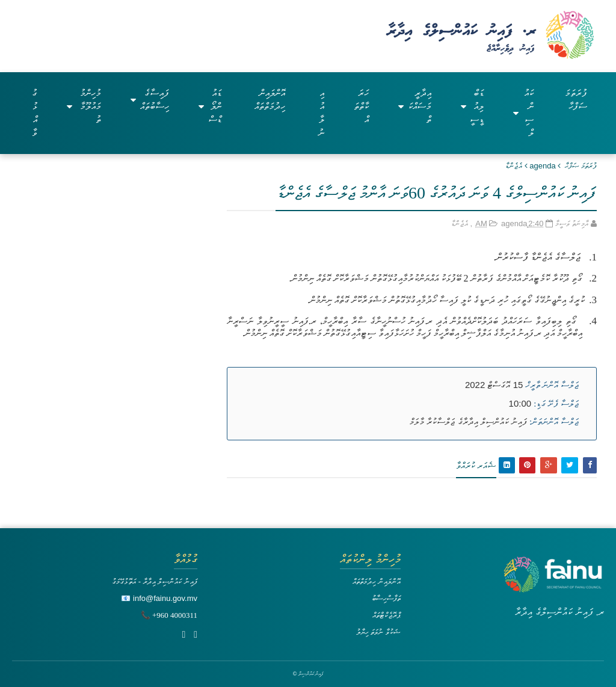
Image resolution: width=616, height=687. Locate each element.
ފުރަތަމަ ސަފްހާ (576, 100)
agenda (542, 166)
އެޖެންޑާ (514, 166)
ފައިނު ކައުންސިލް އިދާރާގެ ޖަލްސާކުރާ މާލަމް (468, 421)
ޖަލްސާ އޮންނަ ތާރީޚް (553, 385)
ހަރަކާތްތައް (361, 106)
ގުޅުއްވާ (35, 113)
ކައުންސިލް (523, 113)
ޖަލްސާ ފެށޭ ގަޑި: (556, 404)
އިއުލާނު (321, 113)
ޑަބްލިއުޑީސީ (473, 106)
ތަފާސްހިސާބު (386, 598)
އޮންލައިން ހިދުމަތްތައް (270, 100)
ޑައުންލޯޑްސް (210, 106)
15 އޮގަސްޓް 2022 (494, 385)
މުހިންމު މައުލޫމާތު (84, 106)
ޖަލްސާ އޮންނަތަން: (554, 422)
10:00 (520, 403)
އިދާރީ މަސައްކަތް (414, 106)
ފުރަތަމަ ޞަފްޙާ (581, 166)
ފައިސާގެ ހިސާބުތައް (150, 100)
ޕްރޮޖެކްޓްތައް (387, 615)
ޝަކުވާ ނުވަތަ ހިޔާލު (378, 632)
